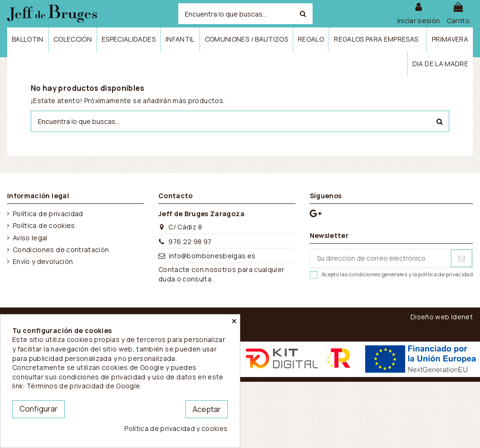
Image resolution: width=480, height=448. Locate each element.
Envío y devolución (43, 261)
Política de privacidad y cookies (176, 428)
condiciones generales (378, 274)
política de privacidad (445, 274)
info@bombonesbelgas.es (212, 256)
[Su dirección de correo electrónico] (380, 258)
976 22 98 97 (190, 242)
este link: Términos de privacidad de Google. (118, 382)
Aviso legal (30, 238)
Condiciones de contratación (61, 250)
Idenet (462, 317)
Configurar (39, 409)
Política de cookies (44, 225)
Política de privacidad (48, 214)
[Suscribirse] (462, 258)
